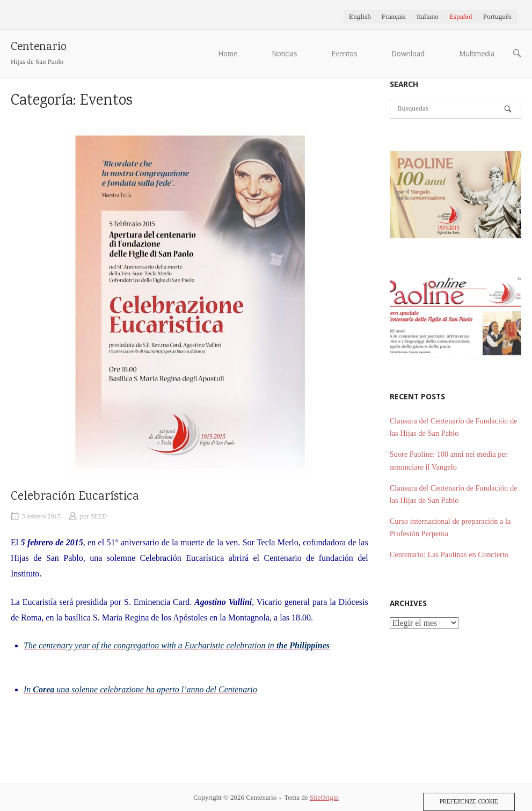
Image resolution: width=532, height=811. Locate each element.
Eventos (344, 54)
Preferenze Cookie (469, 802)
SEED (99, 516)
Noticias (284, 54)
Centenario (39, 48)
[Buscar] (456, 109)
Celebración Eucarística (75, 497)
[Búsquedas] (508, 109)
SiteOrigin (324, 797)
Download (408, 54)
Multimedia (477, 54)
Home (228, 54)
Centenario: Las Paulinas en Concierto (449, 554)
